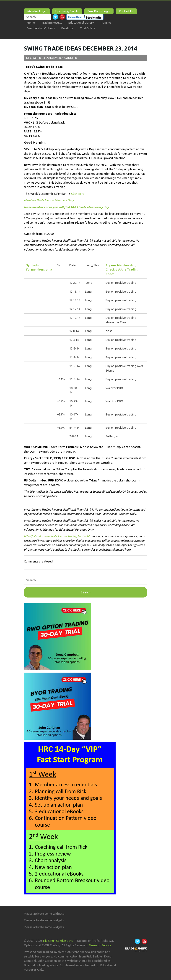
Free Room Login (99, 11)
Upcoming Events (67, 11)
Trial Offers (87, 28)
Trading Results (52, 23)
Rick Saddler (67, 58)
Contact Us (126, 11)
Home (31, 23)
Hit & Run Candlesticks (58, 941)
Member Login (37, 11)
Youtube (62, 17)
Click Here (78, 194)
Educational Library (81, 23)
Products (67, 28)
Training (106, 23)
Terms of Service (100, 945)
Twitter (55, 17)
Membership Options (41, 28)
